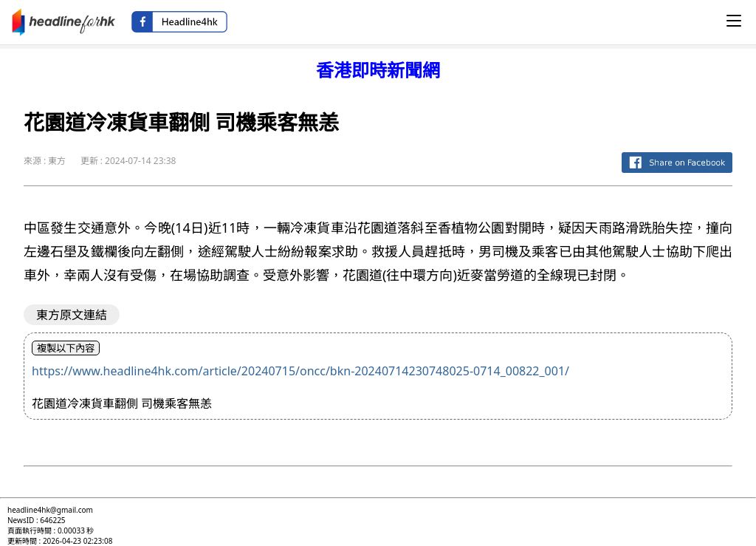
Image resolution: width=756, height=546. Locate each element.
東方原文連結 (72, 315)
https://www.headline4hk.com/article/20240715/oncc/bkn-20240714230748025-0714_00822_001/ (300, 371)
